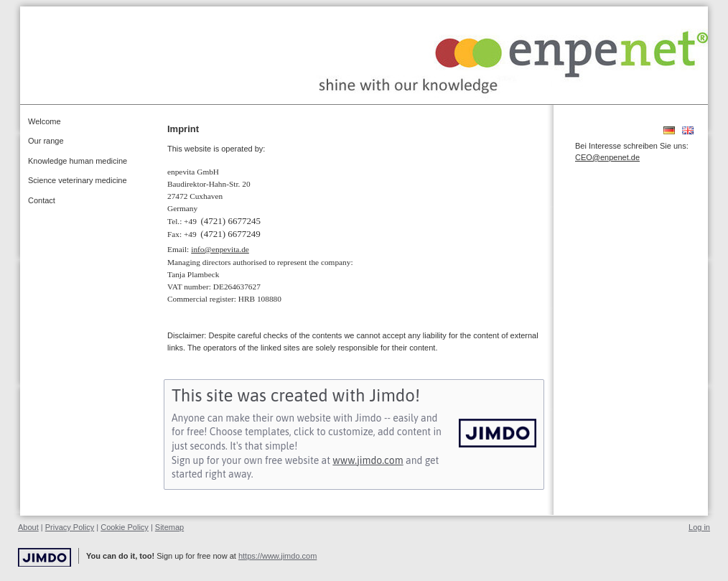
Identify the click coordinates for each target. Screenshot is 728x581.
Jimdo (45, 558)
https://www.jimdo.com (277, 556)
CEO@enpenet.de (607, 157)
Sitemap (169, 527)
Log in (699, 527)
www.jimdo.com (368, 460)
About (28, 527)
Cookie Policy (125, 527)
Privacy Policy (70, 527)
